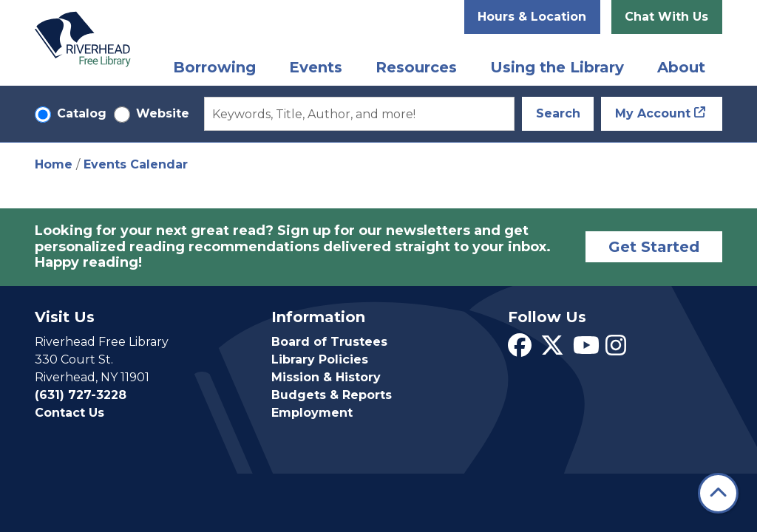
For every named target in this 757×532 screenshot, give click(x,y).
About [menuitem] (681, 67)
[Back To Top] (718, 493)
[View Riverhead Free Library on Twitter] (552, 350)
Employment (312, 413)
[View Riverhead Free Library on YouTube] (586, 350)
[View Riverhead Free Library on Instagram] (616, 350)
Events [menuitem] (316, 67)
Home (54, 164)
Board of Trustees (329, 342)
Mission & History (326, 377)
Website (163, 113)
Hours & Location (532, 17)
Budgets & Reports (332, 395)
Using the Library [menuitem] (557, 67)
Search (558, 113)
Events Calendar (136, 164)
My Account (653, 113)
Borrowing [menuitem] (214, 67)
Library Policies (320, 359)
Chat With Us (666, 17)
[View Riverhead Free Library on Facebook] (520, 350)
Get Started (654, 247)
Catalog (82, 113)
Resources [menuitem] (416, 67)
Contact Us (69, 413)
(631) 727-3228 (81, 395)
